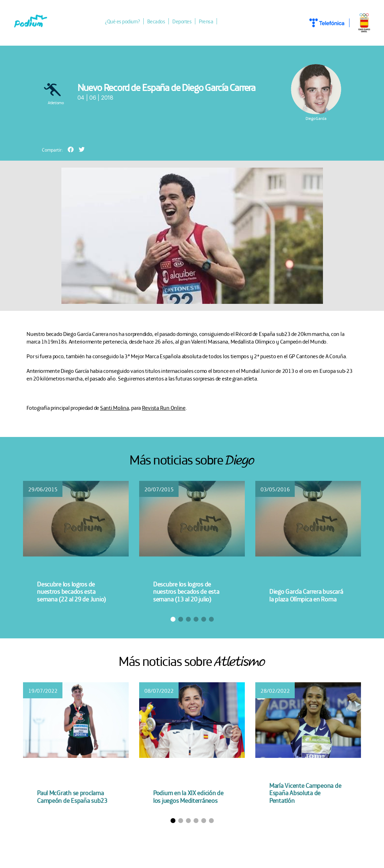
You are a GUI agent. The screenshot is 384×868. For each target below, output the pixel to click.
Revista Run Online (164, 407)
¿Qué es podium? (122, 21)
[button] (71, 149)
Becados (156, 21)
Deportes (182, 21)
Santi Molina (115, 407)
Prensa (206, 21)
